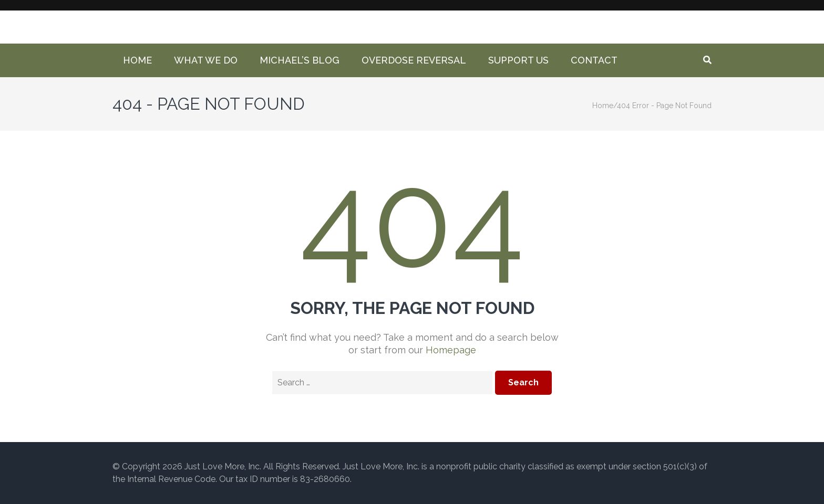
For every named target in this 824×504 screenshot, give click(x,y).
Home (137, 60)
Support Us (518, 60)
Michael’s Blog (300, 60)
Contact (594, 60)
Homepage (451, 350)
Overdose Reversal (414, 60)
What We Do (206, 60)
